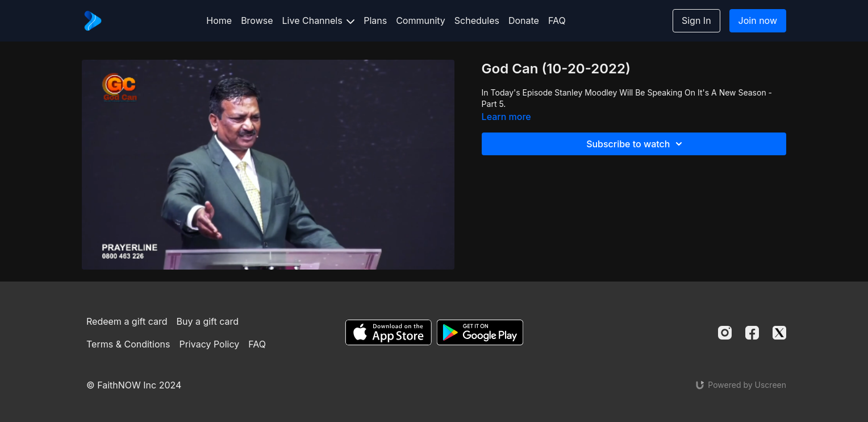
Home (219, 20)
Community (421, 20)
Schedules (477, 20)
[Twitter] (779, 333)
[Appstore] (388, 332)
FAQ (557, 20)
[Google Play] (480, 332)
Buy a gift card (208, 321)
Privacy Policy (209, 344)
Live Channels (319, 20)
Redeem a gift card (127, 321)
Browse (257, 20)
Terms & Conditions (128, 344)
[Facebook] (752, 333)
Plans (375, 20)
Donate (524, 20)
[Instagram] (725, 333)
